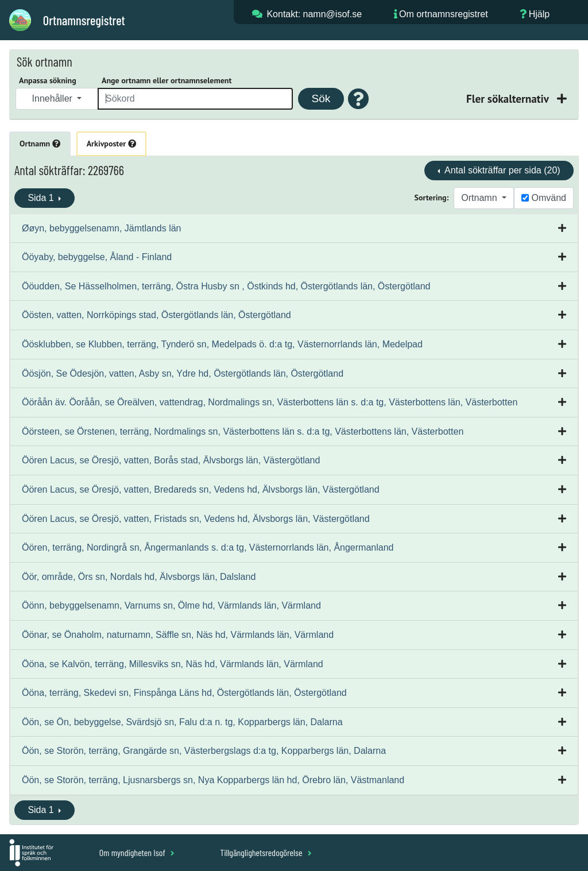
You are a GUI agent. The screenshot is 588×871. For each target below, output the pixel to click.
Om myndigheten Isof (137, 852)
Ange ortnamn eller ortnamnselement (167, 80)
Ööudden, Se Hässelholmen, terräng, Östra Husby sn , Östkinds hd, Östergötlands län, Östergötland (226, 286)
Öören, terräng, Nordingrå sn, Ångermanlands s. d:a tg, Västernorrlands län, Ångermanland (208, 547)
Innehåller (54, 98)
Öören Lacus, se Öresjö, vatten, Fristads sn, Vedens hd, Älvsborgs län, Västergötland (196, 519)
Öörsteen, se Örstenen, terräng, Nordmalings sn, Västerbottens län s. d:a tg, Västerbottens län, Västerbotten (243, 431)
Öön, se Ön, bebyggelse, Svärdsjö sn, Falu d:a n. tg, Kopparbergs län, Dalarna (182, 722)
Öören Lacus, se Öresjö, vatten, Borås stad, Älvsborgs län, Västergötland (171, 460)
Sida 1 (42, 198)
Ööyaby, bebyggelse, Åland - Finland (97, 257)
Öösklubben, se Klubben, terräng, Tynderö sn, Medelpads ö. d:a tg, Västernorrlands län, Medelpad (222, 344)
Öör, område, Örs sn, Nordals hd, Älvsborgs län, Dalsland (139, 577)
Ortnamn (40, 144)
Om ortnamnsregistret (444, 14)
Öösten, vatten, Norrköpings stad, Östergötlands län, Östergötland (156, 315)
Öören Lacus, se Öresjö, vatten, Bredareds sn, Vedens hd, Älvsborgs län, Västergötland (201, 489)
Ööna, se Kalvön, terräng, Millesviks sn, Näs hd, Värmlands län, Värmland (173, 664)
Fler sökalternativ (509, 98)
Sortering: (432, 198)
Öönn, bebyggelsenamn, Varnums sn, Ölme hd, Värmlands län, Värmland (171, 605)
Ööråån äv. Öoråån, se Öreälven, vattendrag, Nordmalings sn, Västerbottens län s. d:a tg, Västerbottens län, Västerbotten (270, 402)
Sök (321, 98)
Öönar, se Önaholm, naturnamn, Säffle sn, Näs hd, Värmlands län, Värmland (178, 635)
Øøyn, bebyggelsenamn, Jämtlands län (101, 228)
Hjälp (539, 14)
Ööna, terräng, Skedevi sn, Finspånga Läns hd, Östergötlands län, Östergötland (184, 693)
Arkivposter (111, 144)
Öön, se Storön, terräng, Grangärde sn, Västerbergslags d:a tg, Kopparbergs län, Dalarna (204, 751)
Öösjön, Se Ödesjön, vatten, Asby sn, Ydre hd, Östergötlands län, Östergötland (183, 373)
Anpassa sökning (48, 80)
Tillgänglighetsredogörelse (266, 852)
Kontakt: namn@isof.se (314, 14)
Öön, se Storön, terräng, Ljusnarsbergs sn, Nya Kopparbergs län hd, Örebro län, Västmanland (213, 780)
